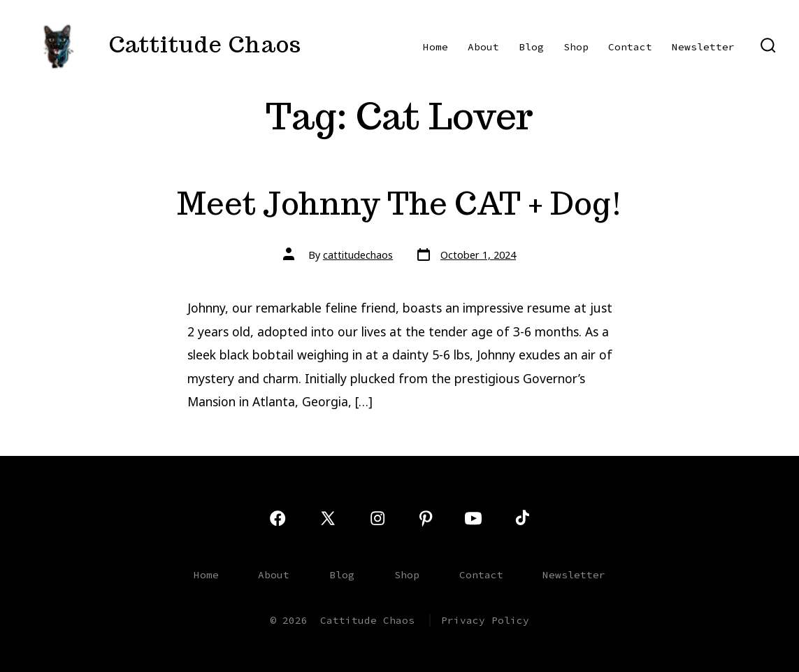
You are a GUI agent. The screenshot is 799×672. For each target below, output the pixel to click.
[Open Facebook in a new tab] (278, 518)
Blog (531, 47)
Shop (576, 47)
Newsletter (703, 47)
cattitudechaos (358, 255)
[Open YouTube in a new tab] (473, 518)
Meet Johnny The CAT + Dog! (400, 203)
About (483, 47)
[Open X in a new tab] (328, 518)
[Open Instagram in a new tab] (377, 518)
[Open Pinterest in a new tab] (426, 518)
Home (436, 47)
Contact (630, 47)
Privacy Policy (485, 620)
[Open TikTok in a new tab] (521, 518)
